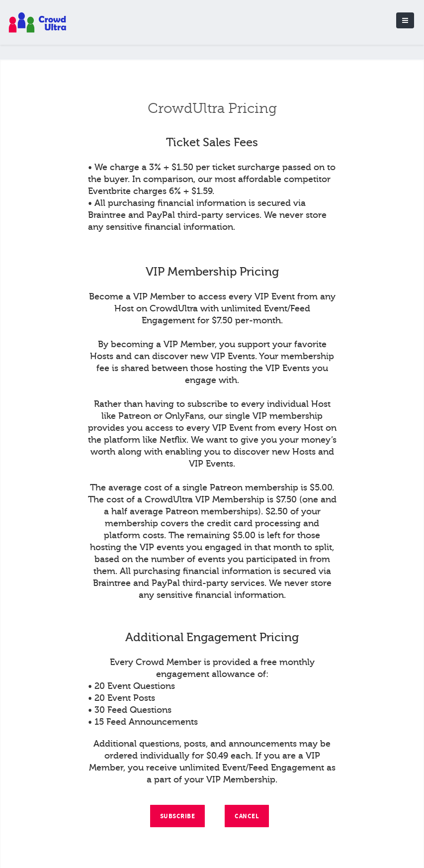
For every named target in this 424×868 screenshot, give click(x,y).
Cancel (247, 816)
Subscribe (178, 816)
